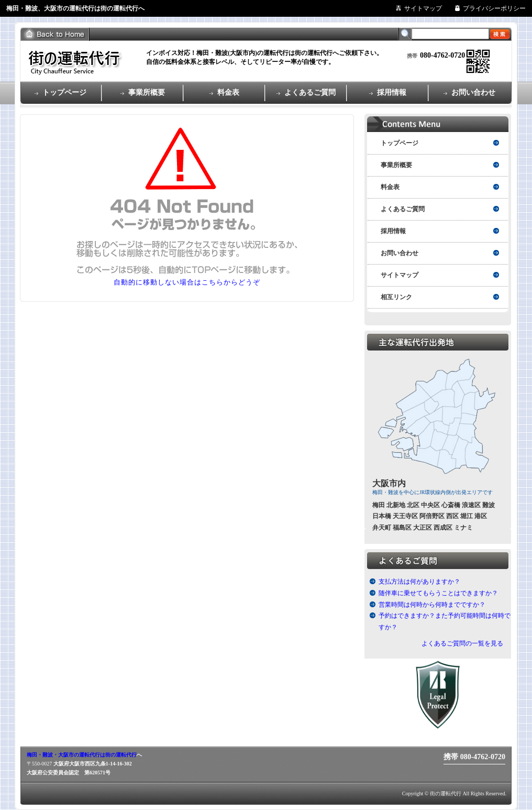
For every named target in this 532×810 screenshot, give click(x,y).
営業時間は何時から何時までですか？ (432, 605)
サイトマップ (423, 8)
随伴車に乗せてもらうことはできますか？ (438, 593)
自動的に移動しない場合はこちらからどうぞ (187, 282)
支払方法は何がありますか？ (419, 582)
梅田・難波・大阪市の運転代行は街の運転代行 (82, 755)
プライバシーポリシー (494, 8)
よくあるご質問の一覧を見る (462, 643)
